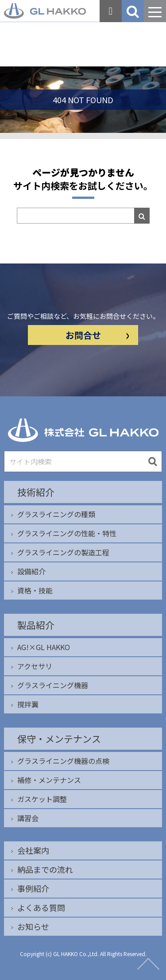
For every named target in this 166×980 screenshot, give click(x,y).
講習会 (28, 818)
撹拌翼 (28, 704)
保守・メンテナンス (59, 739)
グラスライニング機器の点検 (63, 761)
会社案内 (33, 850)
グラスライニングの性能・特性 (67, 533)
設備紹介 (31, 571)
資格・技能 (35, 590)
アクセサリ (35, 666)
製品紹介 (36, 625)
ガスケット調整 (42, 799)
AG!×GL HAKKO (44, 647)
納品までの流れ (45, 869)
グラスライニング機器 (53, 685)
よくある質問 (41, 907)
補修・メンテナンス (49, 780)
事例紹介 (33, 888)
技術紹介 (36, 492)
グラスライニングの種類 (56, 514)
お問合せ (97, 335)
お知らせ (33, 926)
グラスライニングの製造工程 (63, 552)
